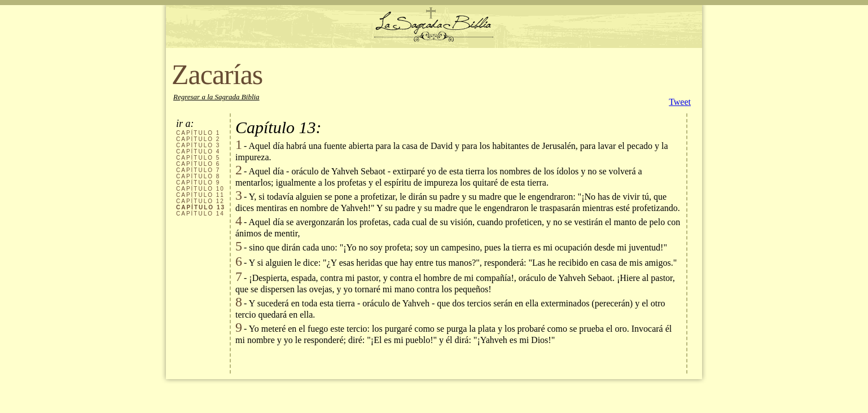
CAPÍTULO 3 (198, 145)
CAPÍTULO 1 (198, 133)
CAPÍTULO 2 (198, 139)
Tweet (680, 102)
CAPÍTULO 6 (198, 164)
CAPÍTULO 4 (198, 151)
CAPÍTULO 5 (198, 158)
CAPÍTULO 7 (198, 170)
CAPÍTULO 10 (200, 189)
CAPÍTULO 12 (200, 201)
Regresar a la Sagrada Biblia (216, 97)
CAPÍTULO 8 (198, 176)
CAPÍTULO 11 (200, 195)
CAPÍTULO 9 (198, 183)
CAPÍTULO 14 (200, 214)
